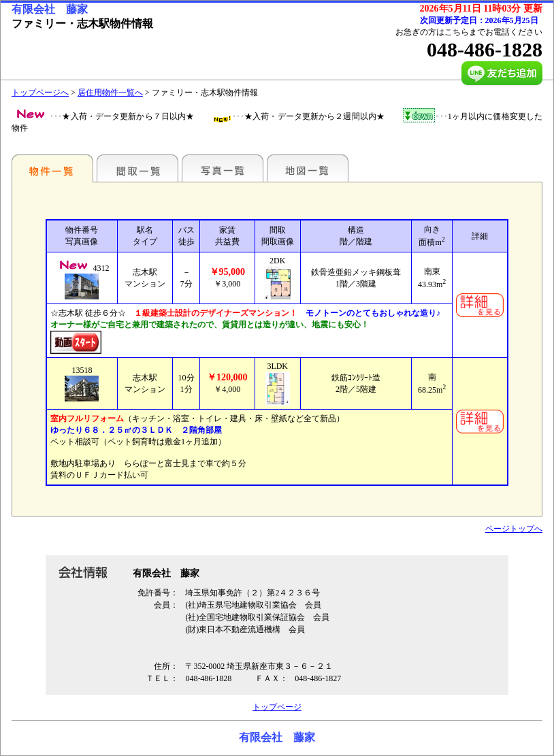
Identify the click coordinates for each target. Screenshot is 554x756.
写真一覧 (223, 168)
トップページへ (40, 93)
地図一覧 (308, 168)
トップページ (277, 707)
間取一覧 (137, 168)
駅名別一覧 (52, 168)
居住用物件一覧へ (110, 93)
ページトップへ (514, 529)
